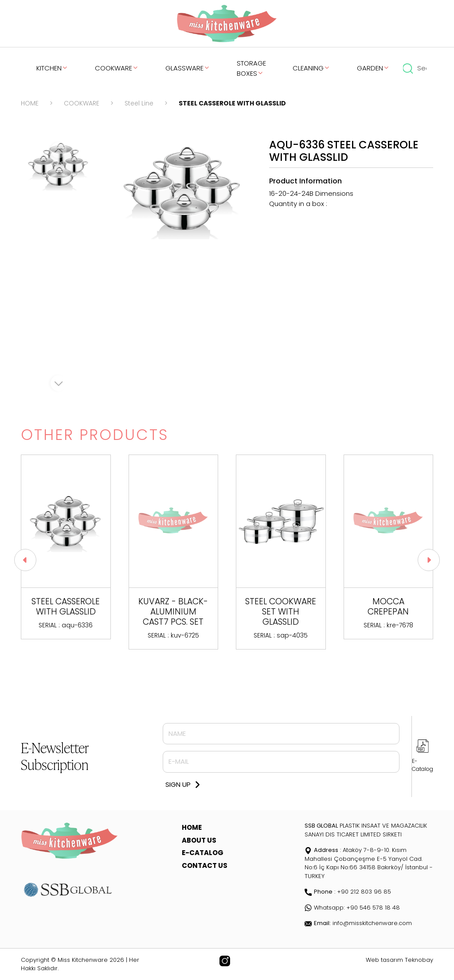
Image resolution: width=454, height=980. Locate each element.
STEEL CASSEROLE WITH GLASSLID (232, 103)
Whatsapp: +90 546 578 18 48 (352, 908)
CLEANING (311, 68)
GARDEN (373, 68)
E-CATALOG (203, 853)
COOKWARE (117, 68)
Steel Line (139, 103)
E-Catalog (423, 765)
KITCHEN (52, 68)
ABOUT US (199, 840)
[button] (429, 560)
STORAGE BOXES (251, 68)
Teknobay (419, 960)
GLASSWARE (188, 68)
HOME (30, 103)
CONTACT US (205, 865)
